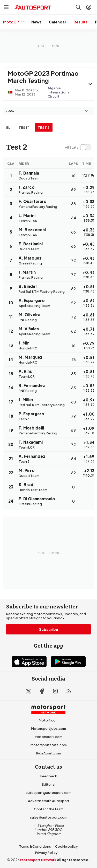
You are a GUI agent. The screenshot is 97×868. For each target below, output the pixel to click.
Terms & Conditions (35, 846)
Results (81, 22)
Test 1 (24, 127)
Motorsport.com (49, 737)
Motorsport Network (38, 860)
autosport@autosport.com (48, 793)
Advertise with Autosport (49, 801)
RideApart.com (49, 753)
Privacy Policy (46, 853)
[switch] (78, 147)
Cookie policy (66, 846)
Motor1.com (49, 720)
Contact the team (49, 809)
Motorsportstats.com (49, 745)
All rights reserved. (73, 860)
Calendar (58, 22)
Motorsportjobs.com (48, 728)
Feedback (49, 776)
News (36, 22)
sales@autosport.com (49, 817)
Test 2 (44, 127)
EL (8, 127)
